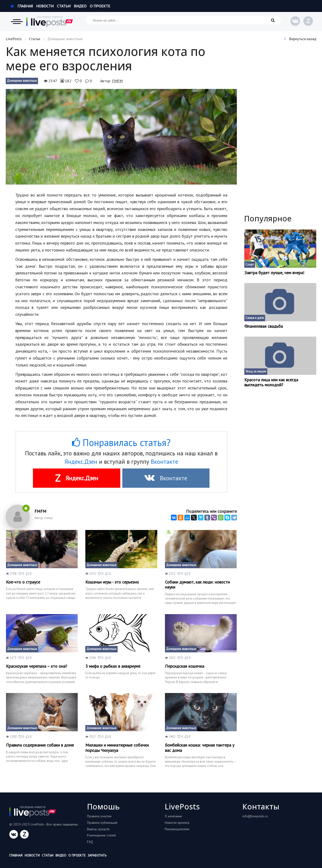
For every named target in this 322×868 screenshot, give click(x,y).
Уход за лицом (256, 371)
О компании (173, 816)
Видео (80, 6)
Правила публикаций (102, 823)
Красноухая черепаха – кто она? (37, 666)
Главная (22, 6)
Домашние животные (22, 81)
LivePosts (14, 39)
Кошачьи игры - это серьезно (112, 582)
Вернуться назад (300, 39)
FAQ (90, 842)
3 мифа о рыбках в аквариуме (113, 666)
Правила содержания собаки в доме (40, 745)
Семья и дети (255, 318)
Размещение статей (101, 835)
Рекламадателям (177, 829)
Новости (45, 6)
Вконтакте (164, 462)
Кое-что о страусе (23, 582)
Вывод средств (98, 829)
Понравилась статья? (121, 442)
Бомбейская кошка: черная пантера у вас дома (200, 748)
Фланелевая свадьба (264, 326)
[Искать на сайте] (183, 20)
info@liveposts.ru (255, 816)
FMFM (117, 81)
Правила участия (99, 816)
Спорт (250, 265)
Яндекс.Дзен (81, 462)
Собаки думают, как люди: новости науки (197, 585)
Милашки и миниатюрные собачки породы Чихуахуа (117, 748)
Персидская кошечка (185, 666)
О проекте (100, 6)
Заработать (97, 855)
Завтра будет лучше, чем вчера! (274, 273)
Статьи (64, 6)
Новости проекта (177, 823)
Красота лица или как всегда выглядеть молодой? (271, 382)
